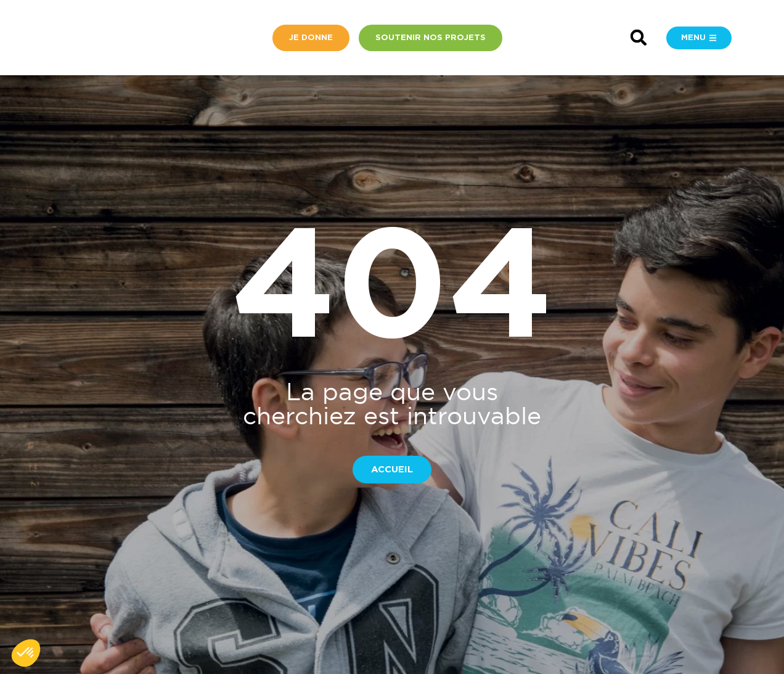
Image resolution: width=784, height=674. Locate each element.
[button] (639, 38)
